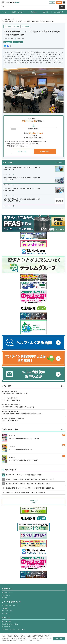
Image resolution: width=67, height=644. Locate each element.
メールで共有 (19, 42)
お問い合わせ (6, 595)
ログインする (22, 151)
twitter (5, 46)
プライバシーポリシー (9, 611)
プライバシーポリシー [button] (35, 640)
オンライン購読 (6, 622)
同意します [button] (59, 639)
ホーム (4, 19)
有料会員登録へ (45, 151)
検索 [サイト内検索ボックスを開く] (62, 7)
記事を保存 (9, 42)
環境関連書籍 (6, 627)
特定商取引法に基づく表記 (10, 606)
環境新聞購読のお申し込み (10, 624)
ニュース (10, 19)
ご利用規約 (5, 608)
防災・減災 (16, 26)
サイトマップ (6, 613)
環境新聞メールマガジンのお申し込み (13, 629)
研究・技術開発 (25, 26)
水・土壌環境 (8, 26)
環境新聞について (7, 593)
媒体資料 (4, 598)
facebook (8, 46)
